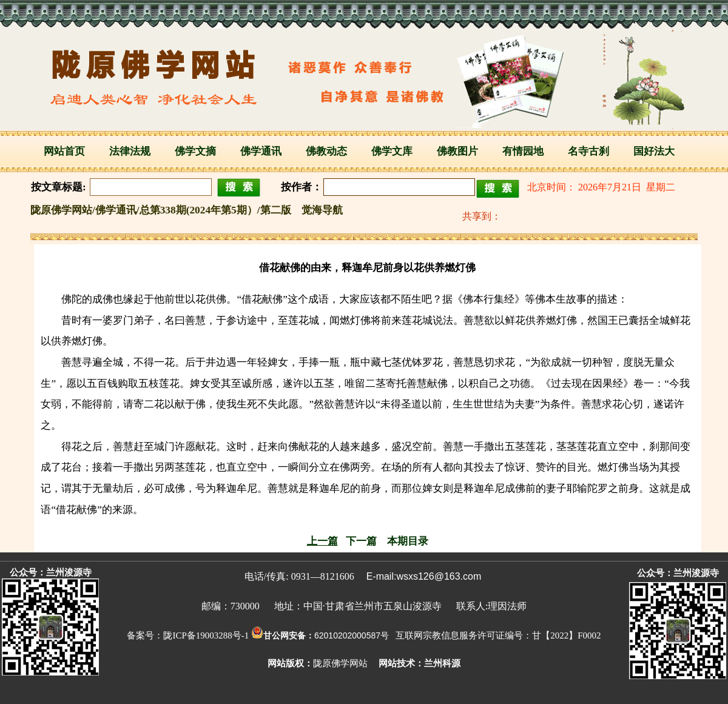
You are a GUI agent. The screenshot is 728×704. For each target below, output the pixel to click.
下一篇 (361, 541)
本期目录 (408, 541)
